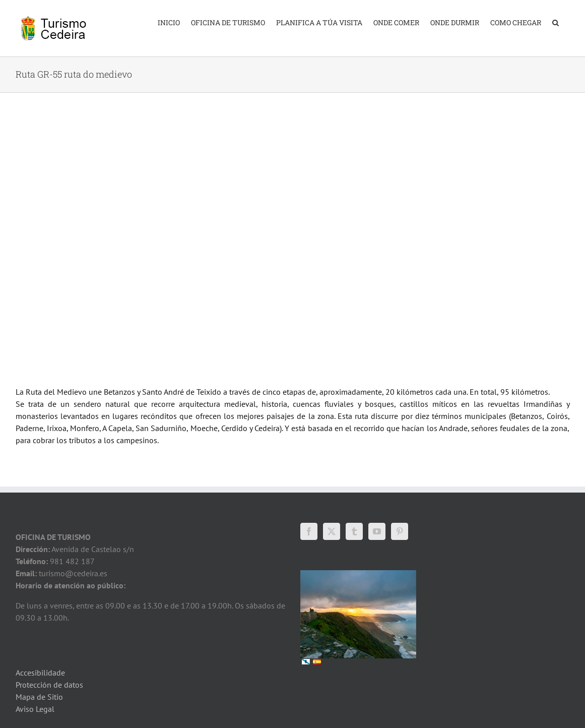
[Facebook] (309, 531)
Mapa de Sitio (39, 697)
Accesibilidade (40, 673)
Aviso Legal (35, 709)
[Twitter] (332, 531)
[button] (556, 22)
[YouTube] (377, 531)
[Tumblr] (354, 531)
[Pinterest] (400, 531)
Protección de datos (49, 685)
